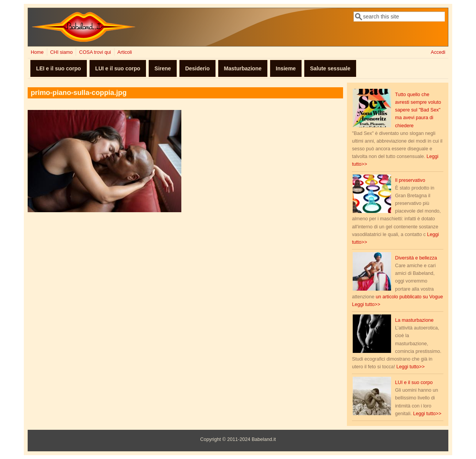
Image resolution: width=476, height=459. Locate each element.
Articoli (125, 52)
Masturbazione (243, 68)
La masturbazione (414, 320)
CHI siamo (61, 52)
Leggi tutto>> (366, 304)
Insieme (286, 68)
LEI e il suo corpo (59, 68)
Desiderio (197, 68)
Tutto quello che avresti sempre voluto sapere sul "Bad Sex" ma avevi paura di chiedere (418, 110)
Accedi (438, 52)
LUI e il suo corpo (118, 68)
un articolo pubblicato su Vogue (409, 297)
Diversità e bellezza (416, 258)
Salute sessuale (330, 68)
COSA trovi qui (95, 52)
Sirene (163, 68)
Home (37, 52)
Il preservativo (410, 180)
